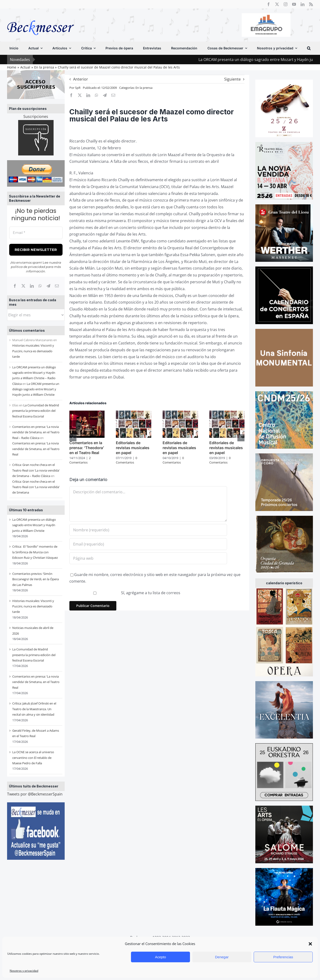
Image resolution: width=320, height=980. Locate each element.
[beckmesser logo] (40, 17)
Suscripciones (36, 116)
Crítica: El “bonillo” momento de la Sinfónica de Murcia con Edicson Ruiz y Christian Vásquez (35, 552)
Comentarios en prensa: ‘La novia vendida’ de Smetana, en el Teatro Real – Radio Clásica (36, 432)
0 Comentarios (126, 460)
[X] (23, 286)
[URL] (148, 558)
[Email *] (36, 233)
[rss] (311, 4)
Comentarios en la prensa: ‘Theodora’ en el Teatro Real (87, 448)
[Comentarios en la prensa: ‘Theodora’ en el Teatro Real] (87, 413)
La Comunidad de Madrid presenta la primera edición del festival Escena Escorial (36, 411)
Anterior (81, 79)
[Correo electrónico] (57, 286)
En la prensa (144, 88)
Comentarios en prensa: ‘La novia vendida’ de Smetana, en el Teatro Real (36, 449)
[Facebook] (15, 286)
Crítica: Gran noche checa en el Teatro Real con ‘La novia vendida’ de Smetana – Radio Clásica (36, 470)
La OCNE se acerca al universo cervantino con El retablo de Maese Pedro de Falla (33, 758)
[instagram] (286, 4)
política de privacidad (28, 267)
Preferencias (283, 957)
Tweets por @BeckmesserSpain (35, 794)
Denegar (222, 957)
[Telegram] (48, 286)
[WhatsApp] (40, 286)
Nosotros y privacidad (24, 971)
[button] (310, 944)
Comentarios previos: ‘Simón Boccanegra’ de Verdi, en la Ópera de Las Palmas (36, 579)
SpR (78, 88)
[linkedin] (303, 4)
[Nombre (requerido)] (148, 530)
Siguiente (232, 79)
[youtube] (294, 4)
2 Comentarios (80, 460)
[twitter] (277, 4)
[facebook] (269, 4)
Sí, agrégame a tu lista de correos (125, 593)
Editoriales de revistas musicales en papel (133, 448)
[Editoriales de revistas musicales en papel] (134, 413)
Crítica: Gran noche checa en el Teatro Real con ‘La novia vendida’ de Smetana (36, 487)
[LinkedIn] (32, 286)
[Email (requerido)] (148, 544)
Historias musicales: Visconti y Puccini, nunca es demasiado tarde (33, 351)
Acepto (161, 957)
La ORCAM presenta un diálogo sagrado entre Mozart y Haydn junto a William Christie (36, 389)
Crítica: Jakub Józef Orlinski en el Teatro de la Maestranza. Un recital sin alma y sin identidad (34, 709)
